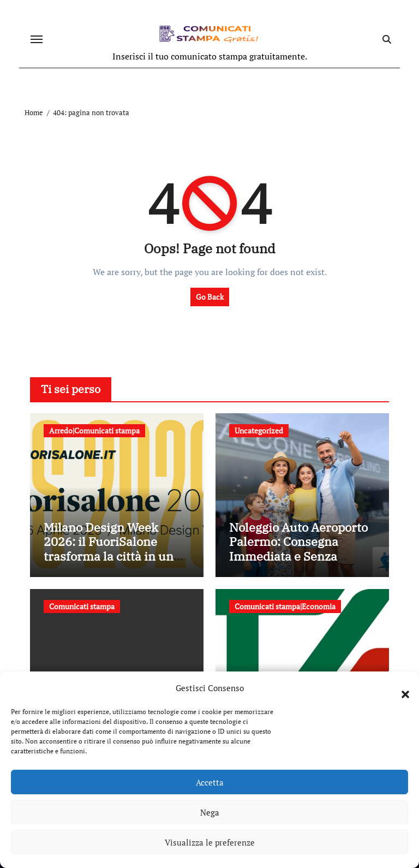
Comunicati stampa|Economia (285, 606)
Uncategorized (259, 430)
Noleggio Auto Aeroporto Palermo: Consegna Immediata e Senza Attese (298, 549)
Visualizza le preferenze (210, 842)
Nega (210, 812)
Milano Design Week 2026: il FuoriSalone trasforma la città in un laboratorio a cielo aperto (114, 549)
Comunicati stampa (82, 606)
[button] (400, 688)
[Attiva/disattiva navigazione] (37, 39)
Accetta (210, 782)
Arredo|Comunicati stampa (94, 430)
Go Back (210, 297)
